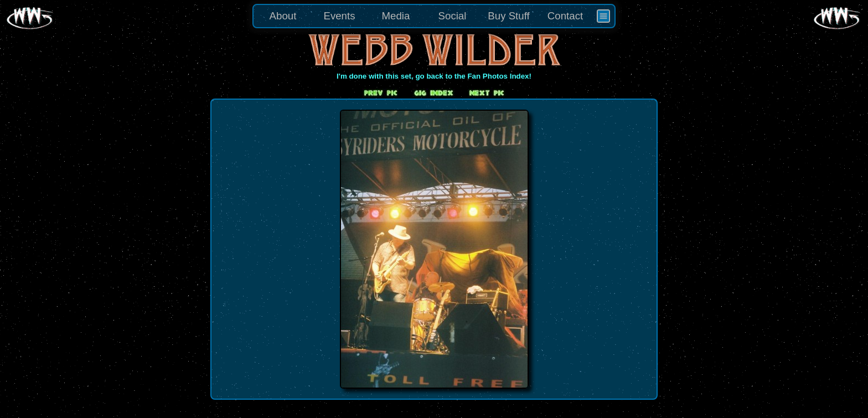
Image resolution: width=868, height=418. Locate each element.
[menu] (434, 16)
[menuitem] (603, 16)
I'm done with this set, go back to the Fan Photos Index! (434, 76)
